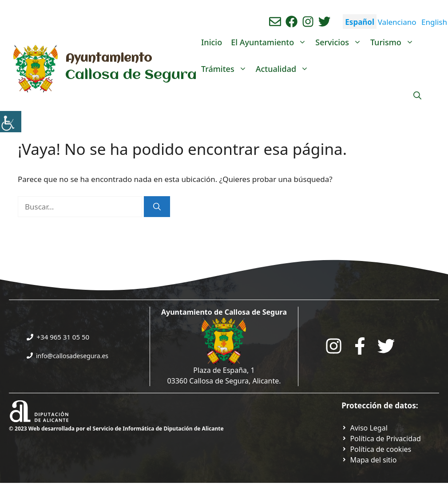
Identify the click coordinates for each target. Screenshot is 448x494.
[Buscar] (157, 207)
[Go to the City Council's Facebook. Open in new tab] (360, 346)
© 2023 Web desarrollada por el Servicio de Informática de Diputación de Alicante (116, 429)
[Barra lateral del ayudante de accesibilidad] (11, 122)
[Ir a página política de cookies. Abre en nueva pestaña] (376, 449)
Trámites (226, 69)
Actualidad (284, 69)
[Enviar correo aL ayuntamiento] (275, 22)
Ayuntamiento (109, 59)
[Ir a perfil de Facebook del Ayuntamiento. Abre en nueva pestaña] (291, 22)
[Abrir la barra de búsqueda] (417, 95)
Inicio (212, 42)
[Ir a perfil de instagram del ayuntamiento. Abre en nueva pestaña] (308, 22)
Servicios (341, 42)
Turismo (394, 42)
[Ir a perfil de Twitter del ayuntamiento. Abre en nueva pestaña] (324, 22)
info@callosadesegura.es (72, 356)
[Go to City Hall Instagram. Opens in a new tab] (334, 346)
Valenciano (397, 22)
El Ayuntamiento (271, 42)
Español (360, 22)
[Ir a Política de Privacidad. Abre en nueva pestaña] (365, 428)
